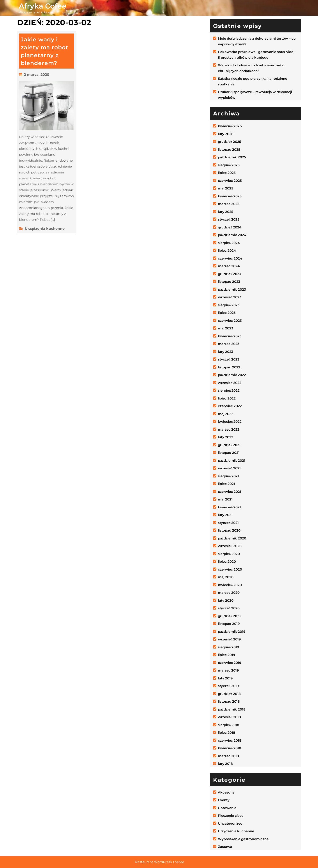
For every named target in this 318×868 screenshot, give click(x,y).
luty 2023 (226, 352)
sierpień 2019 (228, 647)
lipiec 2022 (227, 398)
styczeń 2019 (228, 686)
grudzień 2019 (229, 616)
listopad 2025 (229, 149)
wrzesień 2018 (229, 717)
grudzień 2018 (229, 694)
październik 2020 (232, 538)
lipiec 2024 (227, 250)
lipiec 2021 (226, 484)
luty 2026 (226, 134)
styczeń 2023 (229, 359)
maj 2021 (225, 499)
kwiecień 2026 (230, 126)
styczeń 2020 (229, 608)
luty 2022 (226, 437)
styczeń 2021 (228, 523)
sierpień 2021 (228, 476)
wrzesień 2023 (230, 297)
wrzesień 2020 (230, 546)
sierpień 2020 (229, 554)
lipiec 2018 (227, 733)
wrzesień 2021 (229, 468)
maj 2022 (226, 414)
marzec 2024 (229, 266)
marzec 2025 (229, 204)
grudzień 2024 (230, 227)
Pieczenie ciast (230, 816)
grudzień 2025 (230, 142)
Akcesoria (226, 792)
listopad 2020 (229, 530)
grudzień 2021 (229, 445)
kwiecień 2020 (230, 585)
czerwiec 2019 (230, 663)
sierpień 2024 (229, 243)
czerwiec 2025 (230, 181)
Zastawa (225, 847)
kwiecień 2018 (230, 748)
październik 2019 (232, 632)
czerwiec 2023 (230, 321)
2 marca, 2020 (37, 75)
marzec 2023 (229, 344)
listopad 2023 (229, 282)
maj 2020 (226, 577)
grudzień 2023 (230, 274)
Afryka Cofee (43, 6)
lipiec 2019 (226, 655)
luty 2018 (225, 764)
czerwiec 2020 (230, 569)
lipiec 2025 (227, 173)
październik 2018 (232, 709)
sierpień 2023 (229, 305)
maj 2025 (226, 188)
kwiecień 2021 (229, 507)
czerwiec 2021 (230, 492)
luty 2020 (226, 600)
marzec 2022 (229, 429)
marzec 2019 (228, 670)
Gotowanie (227, 808)
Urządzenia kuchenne (45, 229)
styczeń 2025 (229, 219)
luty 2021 (225, 515)
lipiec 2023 (227, 313)
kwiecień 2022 (230, 422)
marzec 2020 (229, 593)
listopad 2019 (229, 624)
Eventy (224, 800)
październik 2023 (232, 289)
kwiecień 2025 (230, 196)
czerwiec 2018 (230, 740)
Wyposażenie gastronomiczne (243, 839)
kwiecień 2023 (230, 336)
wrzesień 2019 (229, 639)
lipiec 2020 (227, 561)
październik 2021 (232, 461)
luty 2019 (225, 678)
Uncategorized (230, 823)
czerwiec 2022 (230, 406)
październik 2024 (232, 235)
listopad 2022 (229, 367)
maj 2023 (226, 328)
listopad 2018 (229, 701)
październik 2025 (232, 157)
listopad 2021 (229, 453)
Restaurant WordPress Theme (160, 862)
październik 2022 (232, 375)
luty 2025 (226, 212)
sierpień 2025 (229, 165)
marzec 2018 (228, 756)
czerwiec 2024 (230, 258)
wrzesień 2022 (230, 383)
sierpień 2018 (229, 725)
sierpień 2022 (229, 390)
